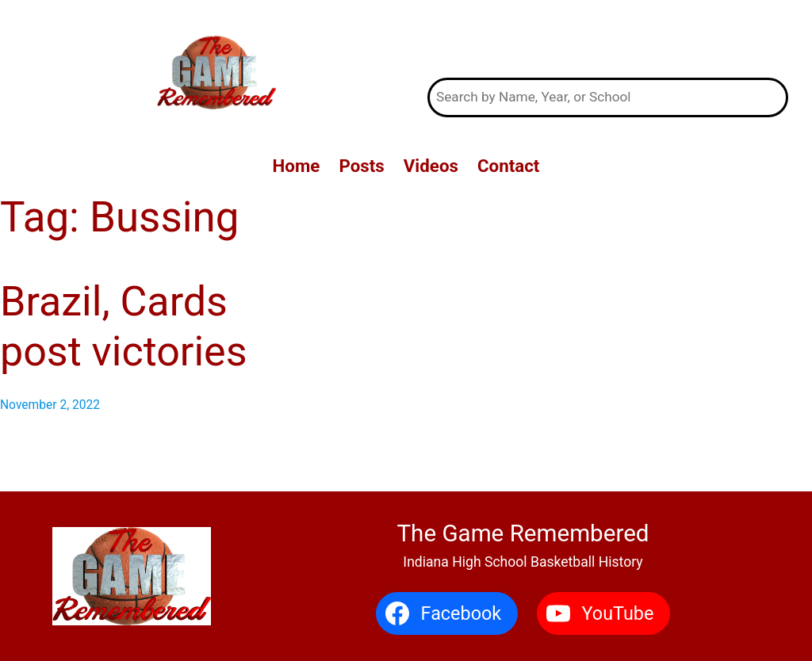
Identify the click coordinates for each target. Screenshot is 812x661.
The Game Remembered (607, 39)
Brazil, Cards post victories (124, 326)
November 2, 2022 (50, 405)
